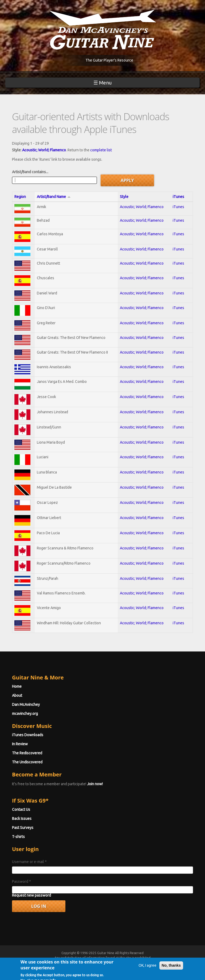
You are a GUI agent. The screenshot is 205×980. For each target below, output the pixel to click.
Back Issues (22, 819)
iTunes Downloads (28, 735)
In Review (20, 744)
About (17, 695)
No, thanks (171, 970)
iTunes (178, 197)
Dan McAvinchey (26, 704)
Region (20, 197)
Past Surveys (23, 828)
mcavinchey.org (25, 714)
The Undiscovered (27, 762)
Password (21, 881)
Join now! (95, 784)
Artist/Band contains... (30, 172)
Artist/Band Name (54, 197)
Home (17, 686)
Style (124, 197)
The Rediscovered (27, 753)
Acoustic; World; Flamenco (44, 150)
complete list (101, 150)
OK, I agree (147, 970)
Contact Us (21, 809)
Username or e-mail (29, 862)
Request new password (31, 895)
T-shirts (18, 837)
